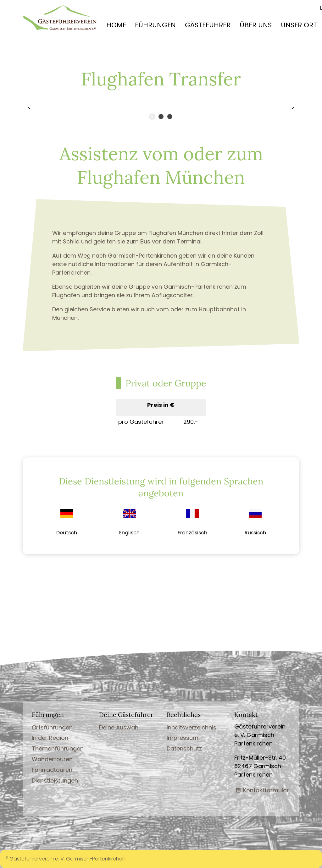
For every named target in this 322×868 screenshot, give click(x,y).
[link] (67, 523)
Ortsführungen (52, 727)
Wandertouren (52, 759)
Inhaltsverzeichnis (192, 727)
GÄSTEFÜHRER (208, 25)
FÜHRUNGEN (155, 25)
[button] (50, 108)
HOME (116, 25)
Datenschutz (184, 748)
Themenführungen (58, 748)
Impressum (183, 738)
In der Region (50, 738)
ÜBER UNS (256, 25)
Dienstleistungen (55, 781)
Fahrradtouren (52, 770)
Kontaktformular (266, 790)
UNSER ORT (299, 25)
